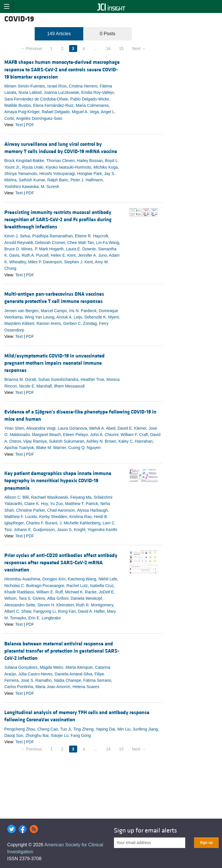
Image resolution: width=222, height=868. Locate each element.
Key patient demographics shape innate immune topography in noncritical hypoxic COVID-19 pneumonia (58, 481)
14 (108, 49)
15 (121, 49)
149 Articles (59, 34)
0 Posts (107, 34)
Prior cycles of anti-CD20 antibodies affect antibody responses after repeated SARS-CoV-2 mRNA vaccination (61, 563)
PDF (30, 125)
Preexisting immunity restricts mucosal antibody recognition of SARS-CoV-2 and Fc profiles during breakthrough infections (58, 220)
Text (19, 125)
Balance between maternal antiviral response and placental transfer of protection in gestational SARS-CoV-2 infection (62, 651)
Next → (139, 49)
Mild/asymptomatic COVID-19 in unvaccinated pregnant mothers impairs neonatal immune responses (54, 363)
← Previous (31, 49)
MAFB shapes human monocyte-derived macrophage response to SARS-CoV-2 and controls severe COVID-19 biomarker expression (62, 69)
